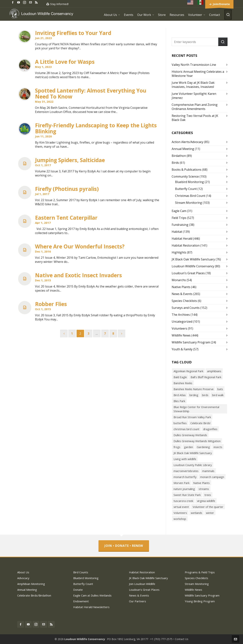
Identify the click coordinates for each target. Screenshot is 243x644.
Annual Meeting (183, 149)
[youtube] (19, 2)
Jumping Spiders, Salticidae (70, 160)
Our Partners (138, 601)
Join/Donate (221, 4)
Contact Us (182, 639)
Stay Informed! (57, 4)
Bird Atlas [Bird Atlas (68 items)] (180, 395)
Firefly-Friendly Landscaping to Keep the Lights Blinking (96, 128)
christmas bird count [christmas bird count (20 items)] (186, 429)
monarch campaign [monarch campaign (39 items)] (212, 477)
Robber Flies (51, 304)
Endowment (81, 601)
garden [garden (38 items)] (189, 447)
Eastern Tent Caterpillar (66, 218)
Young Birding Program (200, 601)
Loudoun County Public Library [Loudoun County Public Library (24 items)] (193, 465)
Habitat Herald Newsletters (91, 607)
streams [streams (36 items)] (204, 489)
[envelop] (31, 2)
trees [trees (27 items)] (208, 495)
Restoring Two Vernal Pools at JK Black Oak (195, 118)
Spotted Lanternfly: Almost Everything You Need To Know (91, 93)
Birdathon (179, 156)
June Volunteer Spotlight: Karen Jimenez (194, 96)
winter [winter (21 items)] (210, 513)
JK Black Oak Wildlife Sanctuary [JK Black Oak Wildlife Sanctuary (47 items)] (193, 453)
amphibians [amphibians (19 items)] (214, 371)
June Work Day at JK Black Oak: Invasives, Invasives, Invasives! (193, 85)
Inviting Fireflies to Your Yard (73, 33)
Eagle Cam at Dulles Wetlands (92, 595)
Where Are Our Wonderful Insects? (80, 246)
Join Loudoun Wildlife (142, 584)
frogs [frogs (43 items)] (177, 447)
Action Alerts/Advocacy (187, 142)
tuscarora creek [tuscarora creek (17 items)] (183, 501)
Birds (175, 163)
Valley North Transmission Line (194, 65)
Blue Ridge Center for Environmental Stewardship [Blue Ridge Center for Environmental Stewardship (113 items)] (196, 409)
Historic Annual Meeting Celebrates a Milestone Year (198, 74)
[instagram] (25, 2)
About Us (23, 572)
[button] (223, 42)
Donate (78, 590)
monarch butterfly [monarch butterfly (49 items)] (185, 477)
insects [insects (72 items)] (218, 447)
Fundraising (180, 225)
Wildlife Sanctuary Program (191, 342)
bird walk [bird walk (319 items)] (218, 395)
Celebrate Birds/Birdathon (34, 595)
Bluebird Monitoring (189, 182)
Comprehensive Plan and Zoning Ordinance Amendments (195, 107)
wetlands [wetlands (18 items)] (196, 513)
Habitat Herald (182, 239)
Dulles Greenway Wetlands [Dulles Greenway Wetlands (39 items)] (190, 435)
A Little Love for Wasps (65, 62)
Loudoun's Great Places (188, 273)
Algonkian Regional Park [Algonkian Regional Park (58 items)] (188, 371)
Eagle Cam (179, 211)
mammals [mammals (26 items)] (208, 471)
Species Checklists (184, 301)
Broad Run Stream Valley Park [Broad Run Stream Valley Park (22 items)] (192, 417)
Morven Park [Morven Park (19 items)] (182, 483)
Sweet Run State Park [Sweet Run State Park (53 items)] (187, 495)
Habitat (177, 232)
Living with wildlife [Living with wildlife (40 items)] (185, 459)
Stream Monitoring (189, 203)
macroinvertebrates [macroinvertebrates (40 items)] (186, 471)
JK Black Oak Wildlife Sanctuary (193, 259)
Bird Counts (81, 572)
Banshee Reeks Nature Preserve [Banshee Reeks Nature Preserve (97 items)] (194, 389)
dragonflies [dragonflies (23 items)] (210, 429)
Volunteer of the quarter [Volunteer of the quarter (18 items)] (208, 507)
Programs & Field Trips (200, 572)
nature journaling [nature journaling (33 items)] (184, 489)
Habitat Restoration (186, 245)
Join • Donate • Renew (124, 546)
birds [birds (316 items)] (205, 395)
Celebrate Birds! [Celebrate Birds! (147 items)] (200, 423)
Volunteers (179, 328)
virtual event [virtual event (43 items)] (181, 507)
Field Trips (179, 218)
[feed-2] (37, 2)
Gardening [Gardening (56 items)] (203, 447)
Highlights (179, 252)
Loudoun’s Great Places (144, 590)
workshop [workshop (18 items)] (180, 519)
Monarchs (179, 280)
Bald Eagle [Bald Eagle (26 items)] (180, 377)
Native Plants (181, 287)
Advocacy (23, 578)
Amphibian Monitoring (31, 584)
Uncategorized (182, 322)
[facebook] (13, 2)
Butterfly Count (186, 189)
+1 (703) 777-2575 (161, 639)
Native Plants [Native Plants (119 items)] (201, 483)
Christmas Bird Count (190, 196)
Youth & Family (182, 349)
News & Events (182, 294)
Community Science (185, 176)
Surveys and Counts (186, 308)
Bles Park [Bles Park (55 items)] (179, 401)
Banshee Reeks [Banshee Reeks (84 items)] (183, 383)
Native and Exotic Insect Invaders (78, 275)
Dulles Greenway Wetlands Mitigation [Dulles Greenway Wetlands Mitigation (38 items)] (197, 441)
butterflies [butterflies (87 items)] (180, 423)
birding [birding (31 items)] (194, 395)
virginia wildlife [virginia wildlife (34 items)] (206, 501)
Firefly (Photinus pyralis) (67, 189)
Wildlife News (181, 335)
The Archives (181, 315)
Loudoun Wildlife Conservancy (193, 266)
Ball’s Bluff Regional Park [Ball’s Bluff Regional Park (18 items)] (206, 377)
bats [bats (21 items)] (220, 389)
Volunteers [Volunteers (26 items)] (180, 513)
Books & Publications (187, 170)
